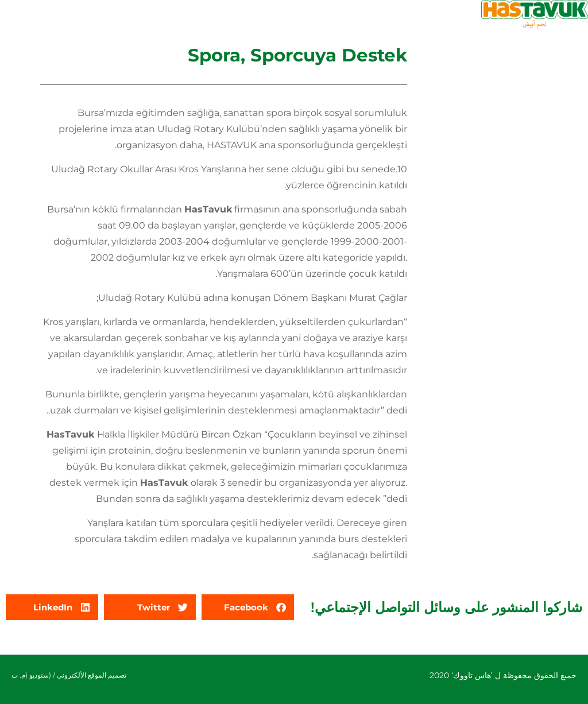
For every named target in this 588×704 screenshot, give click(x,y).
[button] (248, 607)
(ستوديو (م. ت (31, 675)
